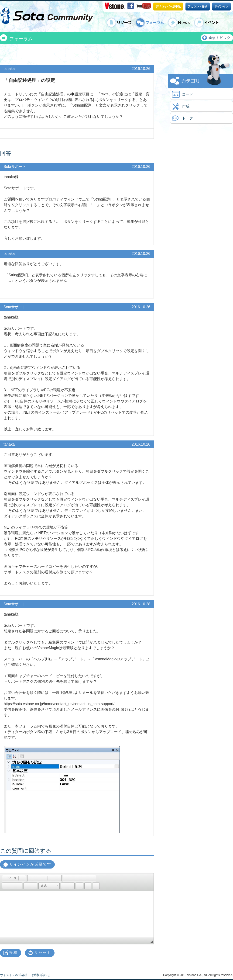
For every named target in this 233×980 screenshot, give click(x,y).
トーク (188, 118)
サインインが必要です (30, 864)
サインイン (221, 7)
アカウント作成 (198, 7)
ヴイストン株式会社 (14, 975)
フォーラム (21, 39)
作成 (186, 106)
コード (188, 94)
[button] (10, 878)
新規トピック (219, 38)
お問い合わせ (41, 975)
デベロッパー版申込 (168, 7)
